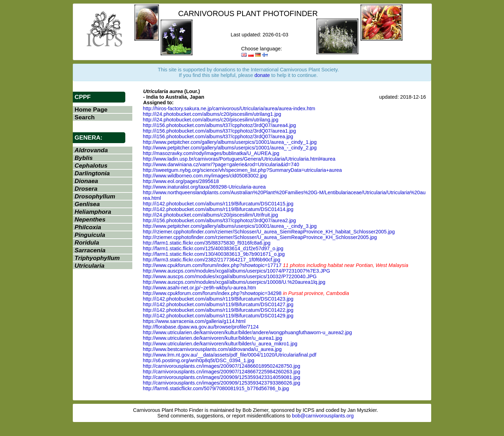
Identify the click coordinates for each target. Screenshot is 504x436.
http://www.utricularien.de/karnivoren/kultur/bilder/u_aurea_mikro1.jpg (220, 344)
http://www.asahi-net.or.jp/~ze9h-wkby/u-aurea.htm (199, 288)
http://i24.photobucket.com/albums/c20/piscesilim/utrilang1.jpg (212, 114)
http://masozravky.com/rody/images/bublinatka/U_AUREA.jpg (211, 153)
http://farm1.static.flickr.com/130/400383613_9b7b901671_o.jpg (214, 254)
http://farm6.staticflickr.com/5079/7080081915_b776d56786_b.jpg (216, 388)
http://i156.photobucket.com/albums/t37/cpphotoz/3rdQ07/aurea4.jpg (219, 125)
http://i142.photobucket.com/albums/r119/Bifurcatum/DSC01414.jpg (218, 209)
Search (85, 117)
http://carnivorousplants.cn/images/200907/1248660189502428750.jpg (222, 366)
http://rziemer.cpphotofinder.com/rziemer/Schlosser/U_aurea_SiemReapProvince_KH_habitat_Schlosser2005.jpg (269, 232)
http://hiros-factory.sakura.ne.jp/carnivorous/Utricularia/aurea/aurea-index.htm (229, 108)
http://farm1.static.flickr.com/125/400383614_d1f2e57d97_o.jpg (213, 248)
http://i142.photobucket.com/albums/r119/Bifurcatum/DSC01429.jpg (218, 316)
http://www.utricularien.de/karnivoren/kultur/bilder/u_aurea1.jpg (212, 338)
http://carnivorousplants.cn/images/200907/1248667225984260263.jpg (222, 372)
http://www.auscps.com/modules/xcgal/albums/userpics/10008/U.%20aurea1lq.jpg (234, 282)
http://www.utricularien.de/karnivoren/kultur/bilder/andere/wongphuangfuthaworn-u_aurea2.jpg (247, 332)
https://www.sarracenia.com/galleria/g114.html (194, 321)
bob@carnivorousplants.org (323, 416)
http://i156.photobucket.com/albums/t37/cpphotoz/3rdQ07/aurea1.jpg (219, 131)
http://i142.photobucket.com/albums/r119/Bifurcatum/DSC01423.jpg (218, 299)
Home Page (91, 110)
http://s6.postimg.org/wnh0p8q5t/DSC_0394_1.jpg (198, 360)
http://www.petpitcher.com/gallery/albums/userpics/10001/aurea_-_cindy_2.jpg (230, 148)
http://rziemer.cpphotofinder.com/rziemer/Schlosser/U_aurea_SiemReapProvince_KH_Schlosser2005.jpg (260, 237)
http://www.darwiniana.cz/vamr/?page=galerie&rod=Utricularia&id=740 (221, 164)
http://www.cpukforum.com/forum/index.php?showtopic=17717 (212, 265)
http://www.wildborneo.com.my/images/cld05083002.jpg (205, 176)
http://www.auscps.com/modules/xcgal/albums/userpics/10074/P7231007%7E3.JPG (236, 271)
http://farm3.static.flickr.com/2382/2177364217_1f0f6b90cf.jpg (212, 260)
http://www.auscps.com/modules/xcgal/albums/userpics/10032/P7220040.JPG (230, 276)
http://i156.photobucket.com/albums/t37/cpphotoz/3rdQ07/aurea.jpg (218, 136)
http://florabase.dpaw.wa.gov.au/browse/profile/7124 (201, 327)
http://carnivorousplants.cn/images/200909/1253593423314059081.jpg (222, 377)
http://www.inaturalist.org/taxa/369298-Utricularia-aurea (204, 187)
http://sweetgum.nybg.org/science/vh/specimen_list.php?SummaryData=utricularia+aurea (242, 170)
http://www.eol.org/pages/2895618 (181, 181)
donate (262, 75)
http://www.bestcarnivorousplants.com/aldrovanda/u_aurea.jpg (212, 349)
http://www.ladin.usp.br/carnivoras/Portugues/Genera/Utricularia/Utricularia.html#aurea (239, 159)
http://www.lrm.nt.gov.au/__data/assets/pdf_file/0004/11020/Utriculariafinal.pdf (230, 355)
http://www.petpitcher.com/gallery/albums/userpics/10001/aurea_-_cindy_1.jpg (230, 142)
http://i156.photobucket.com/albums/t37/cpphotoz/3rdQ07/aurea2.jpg (219, 220)
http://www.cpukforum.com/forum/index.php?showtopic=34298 (212, 293)
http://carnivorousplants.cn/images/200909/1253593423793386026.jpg (222, 383)
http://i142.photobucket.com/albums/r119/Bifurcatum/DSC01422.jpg (218, 310)
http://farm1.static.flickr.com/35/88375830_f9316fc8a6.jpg (207, 243)
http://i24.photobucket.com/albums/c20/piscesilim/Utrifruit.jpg (210, 215)
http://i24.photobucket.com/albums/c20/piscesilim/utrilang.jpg (211, 120)
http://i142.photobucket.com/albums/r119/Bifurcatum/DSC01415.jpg (218, 204)
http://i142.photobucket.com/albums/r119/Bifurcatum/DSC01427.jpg (218, 304)
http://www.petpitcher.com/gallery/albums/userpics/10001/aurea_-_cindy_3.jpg (230, 226)
